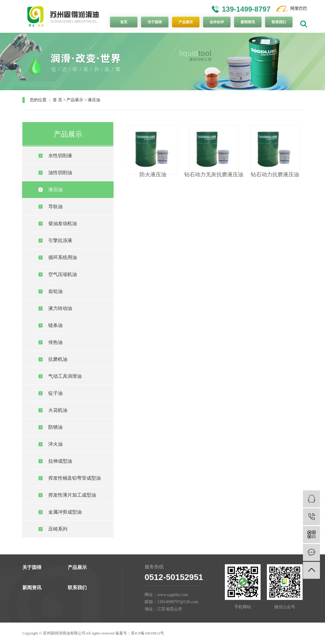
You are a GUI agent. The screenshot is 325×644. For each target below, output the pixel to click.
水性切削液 (60, 156)
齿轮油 (55, 291)
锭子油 (55, 393)
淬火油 (55, 444)
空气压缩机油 (63, 274)
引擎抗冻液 (60, 240)
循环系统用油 (63, 257)
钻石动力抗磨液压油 (275, 174)
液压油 (94, 100)
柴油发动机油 (63, 223)
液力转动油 (60, 308)
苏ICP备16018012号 (147, 633)
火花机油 (58, 410)
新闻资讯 (248, 22)
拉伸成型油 (60, 461)
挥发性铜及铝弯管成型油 (75, 478)
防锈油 (55, 427)
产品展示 (186, 22)
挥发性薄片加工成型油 (72, 495)
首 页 (58, 100)
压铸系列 (58, 529)
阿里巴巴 (299, 8)
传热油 (55, 342)
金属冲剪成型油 (65, 512)
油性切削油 (60, 173)
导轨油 (55, 206)
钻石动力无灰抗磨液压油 (214, 174)
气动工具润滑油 (65, 376)
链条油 (55, 325)
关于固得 (155, 22)
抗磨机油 (58, 359)
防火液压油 (153, 174)
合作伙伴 (217, 22)
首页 (124, 22)
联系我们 (279, 22)
